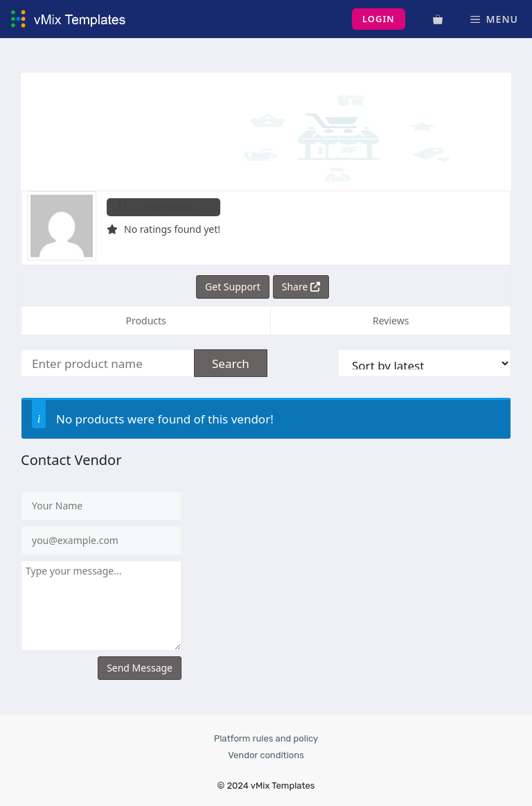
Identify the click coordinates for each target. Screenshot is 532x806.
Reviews (391, 321)
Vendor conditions (266, 755)
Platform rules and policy (266, 738)
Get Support (233, 287)
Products (146, 321)
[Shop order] (425, 363)
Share (301, 287)
